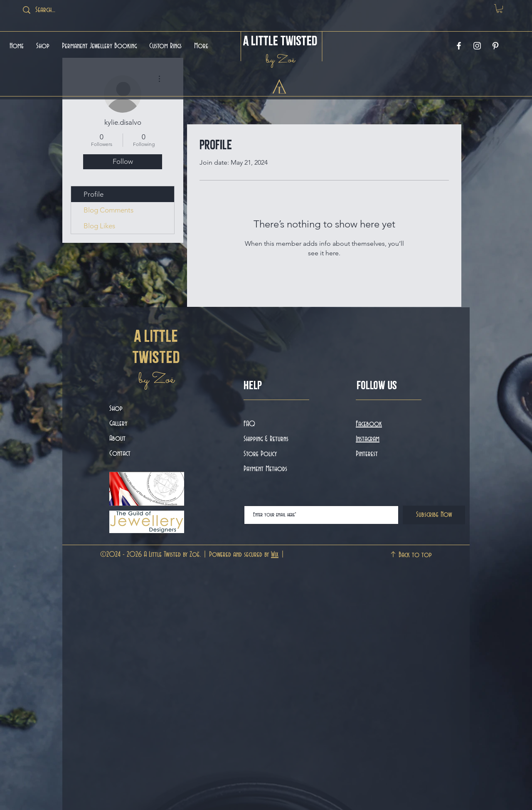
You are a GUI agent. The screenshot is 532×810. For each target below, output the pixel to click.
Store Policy (260, 454)
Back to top (415, 555)
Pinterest (367, 454)
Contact (120, 454)
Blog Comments (108, 210)
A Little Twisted (280, 41)
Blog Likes (99, 226)
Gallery (118, 424)
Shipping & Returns (267, 439)
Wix (275, 555)
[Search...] (56, 10)
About (117, 439)
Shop (116, 409)
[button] (499, 9)
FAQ (249, 424)
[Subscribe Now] (434, 515)
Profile (94, 194)
